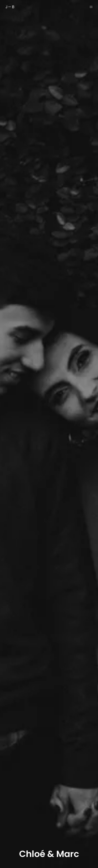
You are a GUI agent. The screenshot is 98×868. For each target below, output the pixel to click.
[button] (91, 7)
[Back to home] (10, 7)
